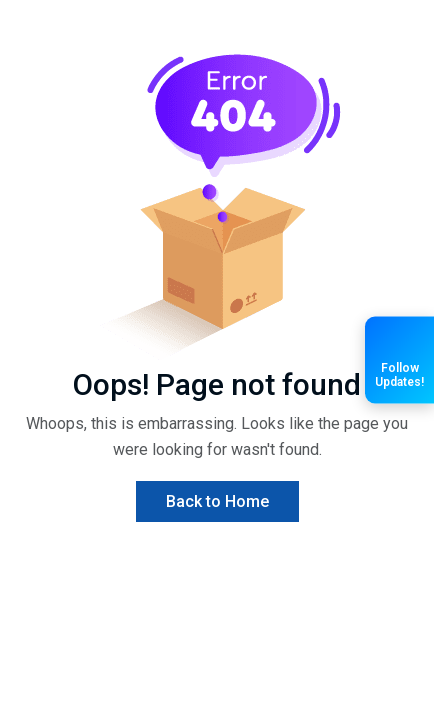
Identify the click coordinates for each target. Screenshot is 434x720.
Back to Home (217, 501)
